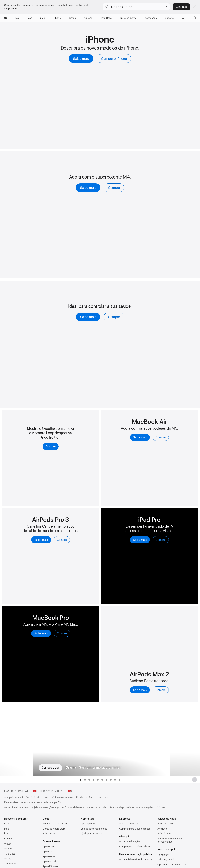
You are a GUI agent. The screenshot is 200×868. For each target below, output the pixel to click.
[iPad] (43, 18)
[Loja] (17, 18)
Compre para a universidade (134, 847)
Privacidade (164, 834)
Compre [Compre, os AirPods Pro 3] (62, 540)
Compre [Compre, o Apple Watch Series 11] (114, 317)
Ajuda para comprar (92, 834)
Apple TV (47, 852)
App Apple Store (90, 824)
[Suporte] (169, 18)
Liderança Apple (166, 860)
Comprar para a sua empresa (135, 829)
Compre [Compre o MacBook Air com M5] (161, 437)
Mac (7, 829)
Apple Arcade (50, 862)
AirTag (8, 859)
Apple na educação (129, 841)
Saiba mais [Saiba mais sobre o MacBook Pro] (41, 633)
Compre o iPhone (114, 59)
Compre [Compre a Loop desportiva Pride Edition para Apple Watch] (51, 446)
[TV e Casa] (106, 18)
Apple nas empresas (130, 824)
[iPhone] (57, 18)
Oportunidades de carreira (172, 865)
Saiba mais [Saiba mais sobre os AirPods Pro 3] (41, 540)
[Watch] (72, 18)
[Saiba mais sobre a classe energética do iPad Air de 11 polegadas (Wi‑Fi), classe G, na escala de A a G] (70, 791)
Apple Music (49, 856)
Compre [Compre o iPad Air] (114, 188)
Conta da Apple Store (54, 829)
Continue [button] (181, 7)
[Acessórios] (151, 18)
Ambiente (162, 829)
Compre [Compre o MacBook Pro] (62, 633)
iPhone (8, 839)
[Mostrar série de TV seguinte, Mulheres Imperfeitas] (185, 740)
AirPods (8, 849)
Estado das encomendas (94, 829)
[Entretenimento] (128, 18)
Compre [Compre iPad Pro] (161, 540)
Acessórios (10, 864)
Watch (8, 844)
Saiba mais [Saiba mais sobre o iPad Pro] (140, 540)
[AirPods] (88, 18)
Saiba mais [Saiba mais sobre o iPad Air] (88, 188)
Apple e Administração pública (135, 859)
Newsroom (163, 855)
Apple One (48, 847)
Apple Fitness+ (50, 866)
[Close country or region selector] (194, 7)
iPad (7, 834)
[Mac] (30, 18)
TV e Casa (10, 854)
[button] (136, 7)
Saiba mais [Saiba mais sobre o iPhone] (81, 59)
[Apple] (6, 18)
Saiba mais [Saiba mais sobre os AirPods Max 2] (140, 690)
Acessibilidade (165, 824)
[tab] (81, 780)
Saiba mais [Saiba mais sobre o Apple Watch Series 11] (88, 317)
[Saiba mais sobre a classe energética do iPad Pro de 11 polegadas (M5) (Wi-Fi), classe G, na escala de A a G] (35, 791)
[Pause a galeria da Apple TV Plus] (195, 780)
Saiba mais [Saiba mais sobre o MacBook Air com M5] (140, 437)
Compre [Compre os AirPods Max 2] (161, 690)
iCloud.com (49, 834)
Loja (7, 824)
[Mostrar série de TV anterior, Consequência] (15, 740)
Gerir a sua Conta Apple (55, 824)
